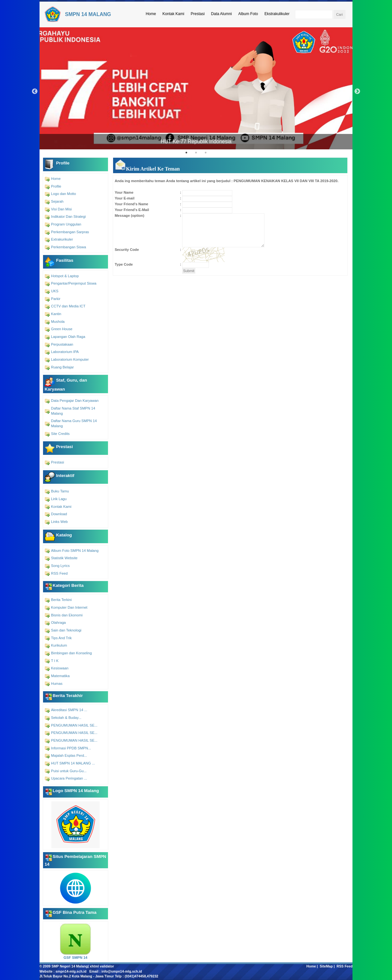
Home (151, 14)
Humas (57, 684)
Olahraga (58, 622)
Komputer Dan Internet (69, 607)
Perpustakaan (62, 344)
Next (357, 92)
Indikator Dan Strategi (68, 216)
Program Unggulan (66, 224)
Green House (62, 329)
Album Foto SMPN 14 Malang (75, 551)
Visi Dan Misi (61, 209)
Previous (35, 92)
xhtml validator (102, 966)
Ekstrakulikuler (277, 14)
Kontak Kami (173, 14)
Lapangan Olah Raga (68, 337)
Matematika (60, 676)
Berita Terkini (61, 600)
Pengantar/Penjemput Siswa (74, 283)
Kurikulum (59, 645)
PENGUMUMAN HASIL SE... (74, 725)
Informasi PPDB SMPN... (71, 748)
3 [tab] (206, 153)
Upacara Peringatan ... (69, 778)
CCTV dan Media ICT (68, 306)
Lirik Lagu (59, 499)
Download (59, 514)
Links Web (59, 522)
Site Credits (60, 434)
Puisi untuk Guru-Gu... (69, 771)
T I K (55, 661)
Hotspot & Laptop (65, 276)
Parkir (56, 299)
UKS (55, 291)
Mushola (58, 322)
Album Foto (248, 14)
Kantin (56, 314)
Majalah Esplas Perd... (69, 755)
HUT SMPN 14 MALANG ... (73, 763)
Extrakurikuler (62, 239)
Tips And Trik (61, 638)
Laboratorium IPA (65, 352)
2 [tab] (196, 153)
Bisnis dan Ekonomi (67, 615)
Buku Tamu (60, 491)
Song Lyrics (60, 566)
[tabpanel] (196, 88)
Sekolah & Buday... (66, 718)
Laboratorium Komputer (70, 359)
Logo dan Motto (64, 194)
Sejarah (57, 201)
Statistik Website (64, 558)
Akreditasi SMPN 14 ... (69, 710)
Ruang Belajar (62, 367)
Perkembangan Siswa (69, 247)
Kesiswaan (60, 668)
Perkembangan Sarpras (70, 232)
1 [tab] (186, 153)
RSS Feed (59, 573)
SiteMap (326, 966)
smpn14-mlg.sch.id (71, 971)
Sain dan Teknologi (66, 630)
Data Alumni (222, 14)
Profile (56, 186)
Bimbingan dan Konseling (71, 653)
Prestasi (197, 14)
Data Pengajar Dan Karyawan (75, 401)
